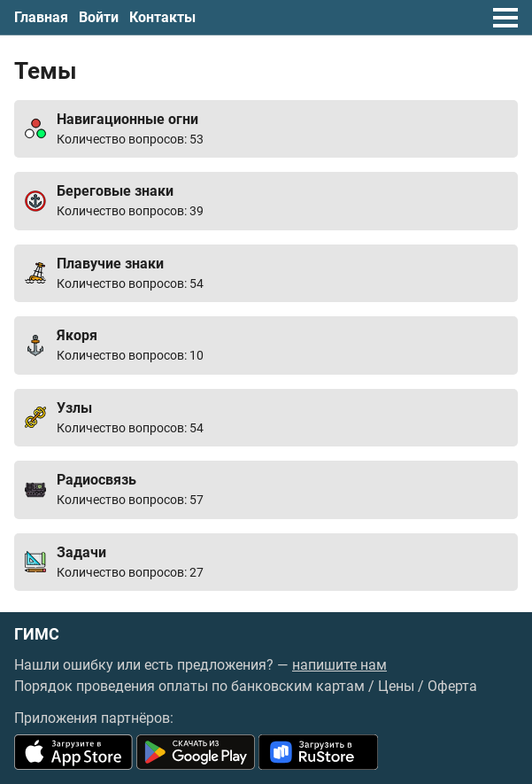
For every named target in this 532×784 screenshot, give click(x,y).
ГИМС (37, 634)
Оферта (452, 686)
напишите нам (339, 665)
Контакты (162, 17)
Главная (41, 17)
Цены (396, 686)
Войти (99, 17)
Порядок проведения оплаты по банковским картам (189, 686)
